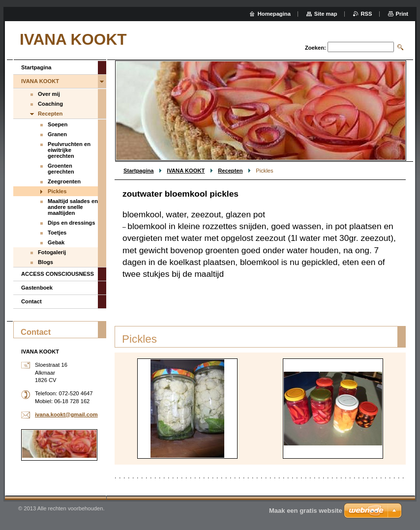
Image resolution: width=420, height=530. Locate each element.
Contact (31, 301)
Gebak (56, 242)
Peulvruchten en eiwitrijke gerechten (69, 150)
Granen (57, 134)
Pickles (57, 191)
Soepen (58, 124)
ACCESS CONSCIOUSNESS (58, 274)
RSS (367, 14)
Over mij (49, 94)
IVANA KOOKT (186, 171)
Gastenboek (37, 288)
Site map (326, 14)
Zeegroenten (64, 181)
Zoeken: (315, 48)
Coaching (50, 104)
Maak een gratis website (306, 511)
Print (402, 14)
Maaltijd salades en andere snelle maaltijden (73, 207)
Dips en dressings (71, 223)
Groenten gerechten (61, 169)
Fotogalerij (52, 252)
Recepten (230, 171)
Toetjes (57, 233)
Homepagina (274, 14)
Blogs (45, 262)
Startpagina (139, 171)
